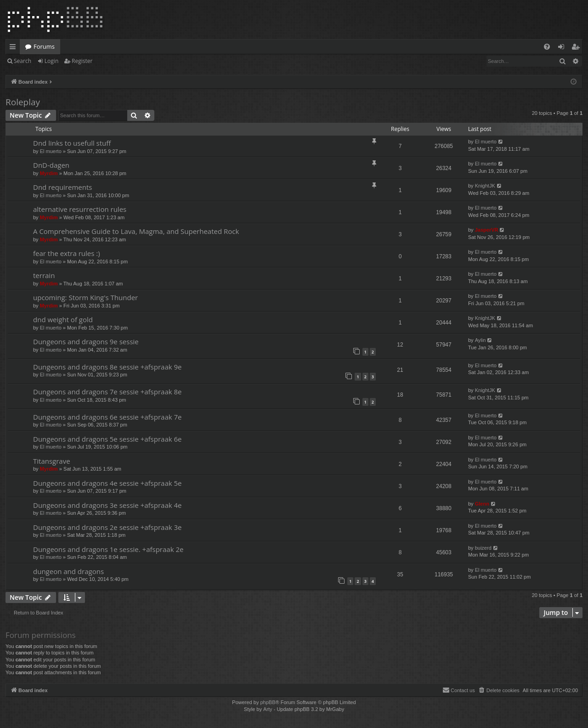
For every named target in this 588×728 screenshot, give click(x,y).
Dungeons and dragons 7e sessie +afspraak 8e (107, 392)
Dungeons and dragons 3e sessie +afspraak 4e (107, 505)
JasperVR (487, 230)
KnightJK (485, 186)
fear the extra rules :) (67, 253)
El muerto (51, 151)
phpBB (268, 702)
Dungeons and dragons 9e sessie (86, 341)
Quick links (14, 48)
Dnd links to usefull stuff (72, 143)
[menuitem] (547, 47)
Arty (268, 709)
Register (82, 61)
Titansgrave (52, 461)
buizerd (483, 548)
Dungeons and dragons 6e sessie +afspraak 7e (107, 417)
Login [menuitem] (563, 48)
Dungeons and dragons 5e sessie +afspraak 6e (107, 439)
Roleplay (23, 102)
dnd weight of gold (63, 319)
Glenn (482, 504)
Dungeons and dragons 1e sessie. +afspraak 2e (108, 549)
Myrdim (49, 173)
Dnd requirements (62, 187)
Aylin (481, 340)
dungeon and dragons (68, 571)
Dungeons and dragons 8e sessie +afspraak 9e (107, 367)
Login (51, 61)
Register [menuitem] (577, 48)
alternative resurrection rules (80, 209)
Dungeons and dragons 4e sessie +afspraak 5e (107, 483)
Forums (44, 46)
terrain (44, 275)
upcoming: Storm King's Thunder (85, 297)
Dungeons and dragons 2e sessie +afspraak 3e (107, 527)
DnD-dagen (51, 165)
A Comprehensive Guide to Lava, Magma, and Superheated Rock (136, 231)
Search (23, 61)
